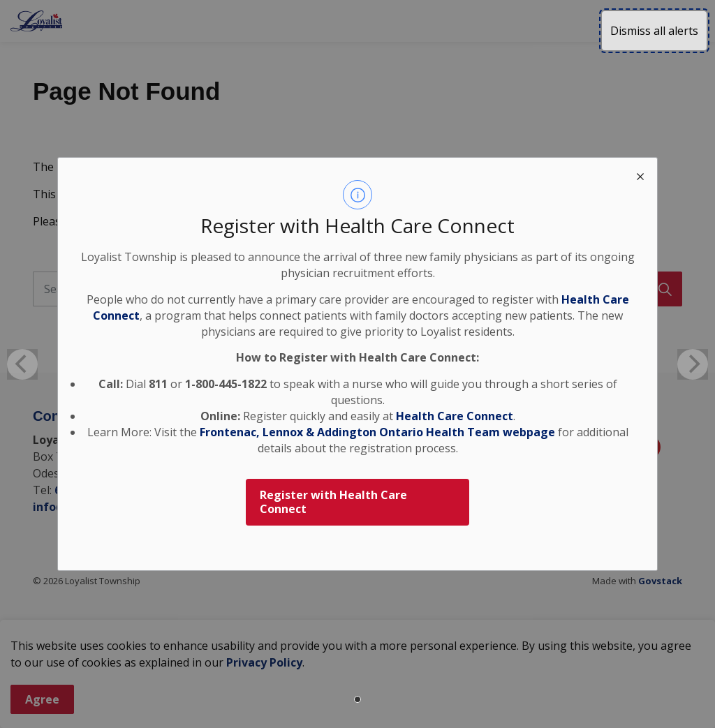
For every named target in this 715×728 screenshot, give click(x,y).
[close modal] (640, 174)
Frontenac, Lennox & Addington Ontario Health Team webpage (377, 432)
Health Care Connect (455, 416)
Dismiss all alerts (654, 31)
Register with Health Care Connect (333, 502)
